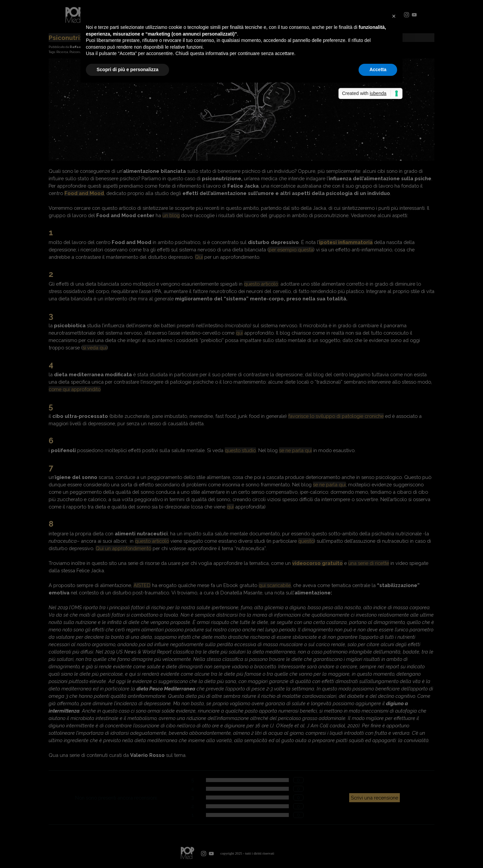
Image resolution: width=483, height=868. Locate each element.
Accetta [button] (378, 69)
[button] (394, 16)
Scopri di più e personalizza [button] (127, 69)
